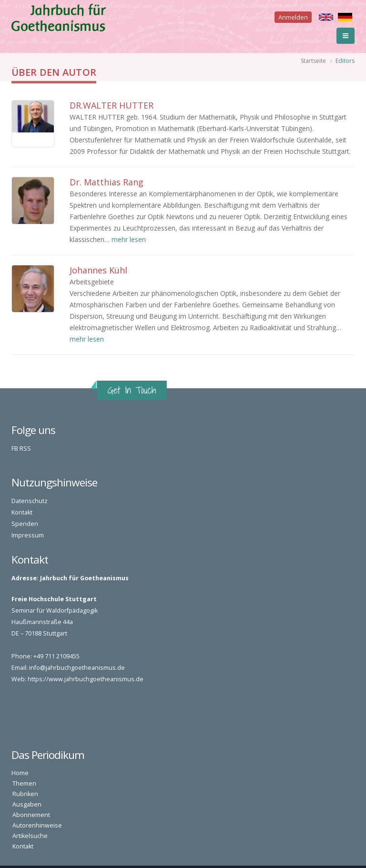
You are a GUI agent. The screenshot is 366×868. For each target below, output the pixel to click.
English (326, 17)
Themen (24, 783)
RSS (25, 449)
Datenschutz (30, 501)
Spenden (25, 524)
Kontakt (22, 512)
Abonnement (31, 815)
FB (15, 449)
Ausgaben (27, 804)
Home (20, 773)
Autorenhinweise (37, 825)
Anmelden (293, 17)
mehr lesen (129, 239)
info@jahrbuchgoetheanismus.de (77, 668)
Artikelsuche (30, 836)
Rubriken (25, 794)
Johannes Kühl (98, 270)
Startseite (313, 61)
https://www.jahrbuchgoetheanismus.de (86, 679)
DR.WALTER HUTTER (112, 105)
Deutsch (345, 17)
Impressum (28, 535)
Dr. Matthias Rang (107, 182)
